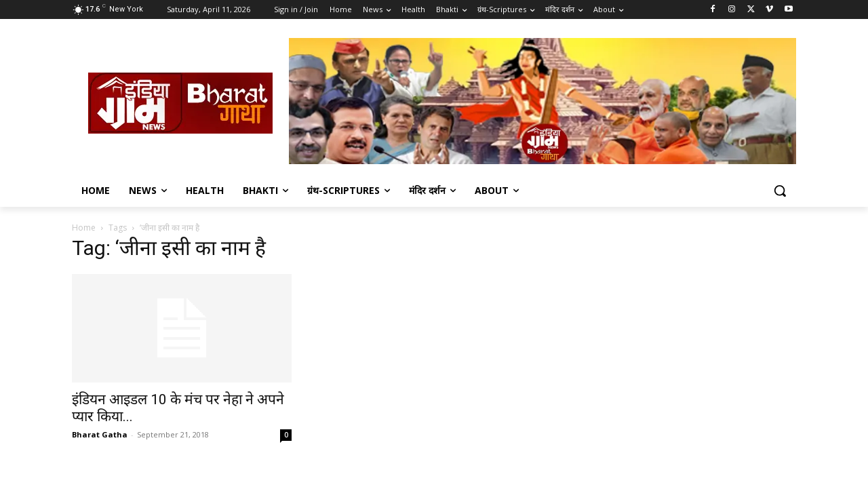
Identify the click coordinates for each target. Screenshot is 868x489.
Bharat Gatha (100, 434)
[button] (780, 191)
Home (84, 228)
